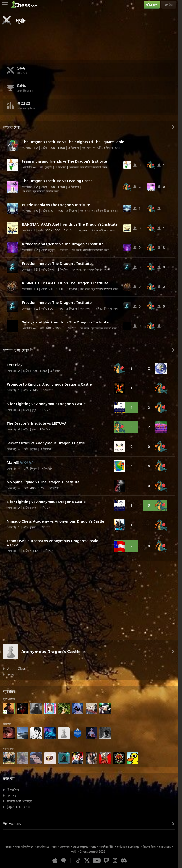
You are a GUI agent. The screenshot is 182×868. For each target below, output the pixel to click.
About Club (16, 669)
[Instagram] (115, 861)
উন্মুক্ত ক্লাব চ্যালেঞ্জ (19, 807)
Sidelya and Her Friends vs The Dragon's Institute (65, 322)
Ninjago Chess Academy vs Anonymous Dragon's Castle (55, 521)
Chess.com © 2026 (92, 851)
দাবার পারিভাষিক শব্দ (24, 847)
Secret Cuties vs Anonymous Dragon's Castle (46, 443)
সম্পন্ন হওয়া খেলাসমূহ (19, 801)
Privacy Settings (128, 847)
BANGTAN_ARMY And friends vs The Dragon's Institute (70, 224)
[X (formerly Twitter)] (87, 861)
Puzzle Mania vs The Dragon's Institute (56, 205)
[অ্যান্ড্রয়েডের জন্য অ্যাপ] (64, 861)
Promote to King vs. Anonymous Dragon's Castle (49, 384)
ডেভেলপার (65, 847)
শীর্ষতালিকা (13, 790)
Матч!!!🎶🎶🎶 (20, 462)
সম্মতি (73, 851)
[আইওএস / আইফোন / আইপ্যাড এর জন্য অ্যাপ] (55, 861)
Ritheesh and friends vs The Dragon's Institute (63, 244)
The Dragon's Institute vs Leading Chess (57, 181)
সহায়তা (8, 847)
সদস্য (10, 674)
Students (43, 847)
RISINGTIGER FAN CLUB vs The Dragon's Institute (65, 283)
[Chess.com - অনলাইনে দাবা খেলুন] (25, 5)
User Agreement (84, 847)
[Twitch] (106, 861)
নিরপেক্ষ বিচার (149, 847)
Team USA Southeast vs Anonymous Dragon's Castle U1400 (53, 543)
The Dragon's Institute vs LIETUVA (37, 423)
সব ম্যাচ (12, 795)
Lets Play (15, 365)
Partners (165, 847)
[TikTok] (78, 861)
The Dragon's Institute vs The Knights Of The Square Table (73, 142)
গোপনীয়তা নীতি (106, 847)
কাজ (54, 847)
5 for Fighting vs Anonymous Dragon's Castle (46, 404)
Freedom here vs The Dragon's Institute (57, 263)
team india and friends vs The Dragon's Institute (64, 161)
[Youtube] (97, 861)
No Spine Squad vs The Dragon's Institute (43, 482)
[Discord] (124, 861)
